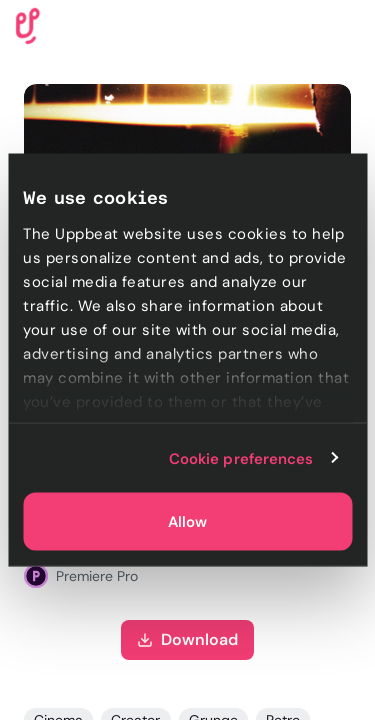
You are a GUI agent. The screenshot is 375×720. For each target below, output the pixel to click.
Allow (187, 522)
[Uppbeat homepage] (28, 24)
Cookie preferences (241, 458)
